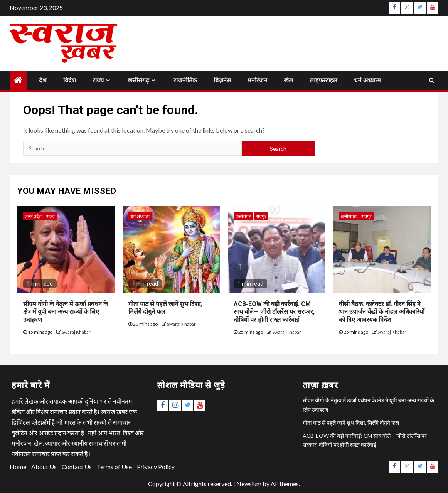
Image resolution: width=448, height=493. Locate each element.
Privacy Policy (156, 467)
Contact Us (77, 467)
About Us (44, 467)
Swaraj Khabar (76, 332)
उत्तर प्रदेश (33, 216)
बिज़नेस (222, 80)
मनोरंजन (257, 80)
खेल (288, 80)
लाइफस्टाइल (323, 80)
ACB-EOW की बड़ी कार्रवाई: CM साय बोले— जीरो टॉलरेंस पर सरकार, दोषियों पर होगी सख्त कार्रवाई (274, 312)
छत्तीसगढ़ (139, 80)
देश (43, 80)
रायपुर (261, 216)
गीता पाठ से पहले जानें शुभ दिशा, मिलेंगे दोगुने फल (165, 308)
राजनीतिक (185, 80)
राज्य (98, 80)
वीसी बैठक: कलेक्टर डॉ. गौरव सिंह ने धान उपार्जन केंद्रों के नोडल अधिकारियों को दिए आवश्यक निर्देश (382, 312)
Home (18, 467)
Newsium (249, 484)
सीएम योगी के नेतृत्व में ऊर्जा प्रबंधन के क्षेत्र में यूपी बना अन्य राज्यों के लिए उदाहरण (66, 312)
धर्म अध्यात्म (367, 80)
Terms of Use (114, 467)
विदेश (70, 80)
